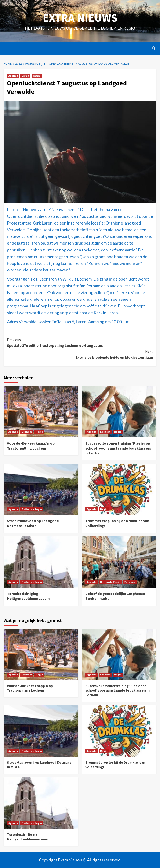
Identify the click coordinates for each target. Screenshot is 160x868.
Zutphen (130, 582)
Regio (37, 76)
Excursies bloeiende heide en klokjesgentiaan (80, 354)
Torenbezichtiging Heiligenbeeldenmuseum (28, 596)
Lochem (27, 432)
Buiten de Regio (32, 509)
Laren (25, 76)
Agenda (13, 76)
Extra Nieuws (80, 18)
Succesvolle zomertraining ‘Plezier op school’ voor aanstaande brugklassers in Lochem (118, 448)
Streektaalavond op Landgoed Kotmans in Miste (33, 523)
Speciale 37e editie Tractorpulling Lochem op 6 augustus (80, 342)
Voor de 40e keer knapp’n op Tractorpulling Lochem (31, 446)
